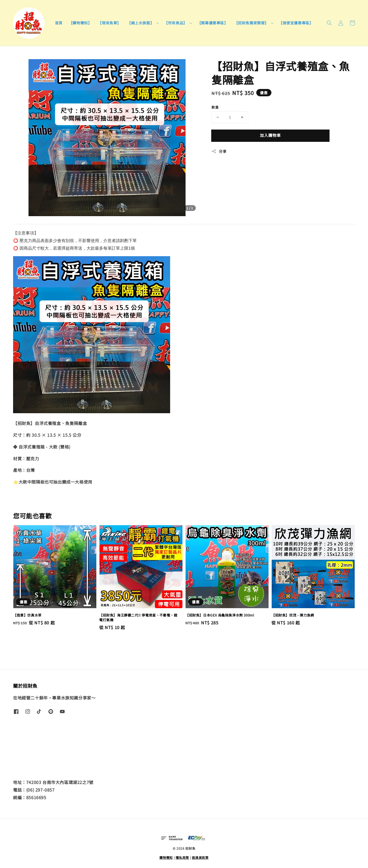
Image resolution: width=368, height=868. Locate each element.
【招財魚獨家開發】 (251, 23)
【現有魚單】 (109, 23)
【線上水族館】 (141, 23)
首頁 (59, 23)
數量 (215, 107)
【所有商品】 (176, 23)
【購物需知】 (80, 23)
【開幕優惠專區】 (213, 23)
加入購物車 (270, 135)
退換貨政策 (200, 857)
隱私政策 (182, 857)
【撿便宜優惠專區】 (296, 23)
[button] (329, 23)
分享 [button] (219, 151)
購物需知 (166, 857)
